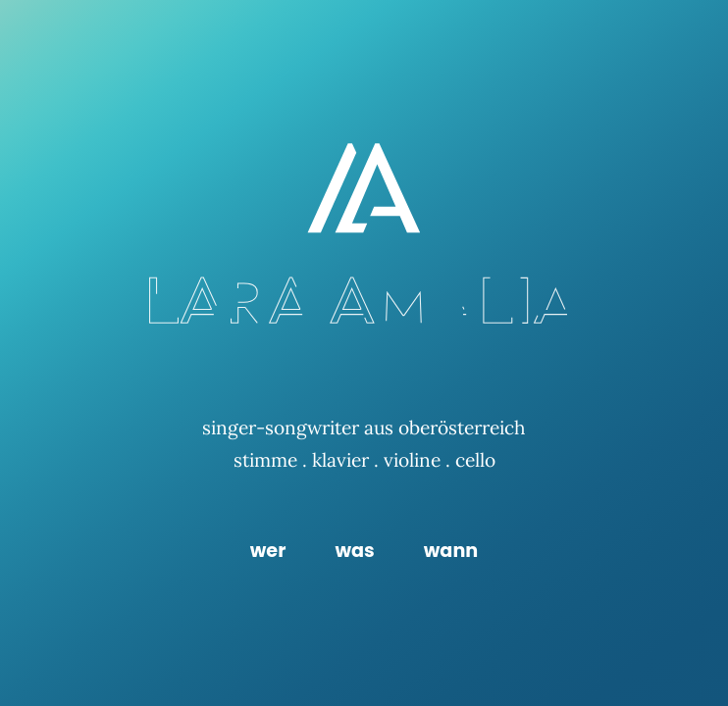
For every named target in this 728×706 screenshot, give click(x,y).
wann (451, 551)
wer (268, 551)
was (354, 551)
